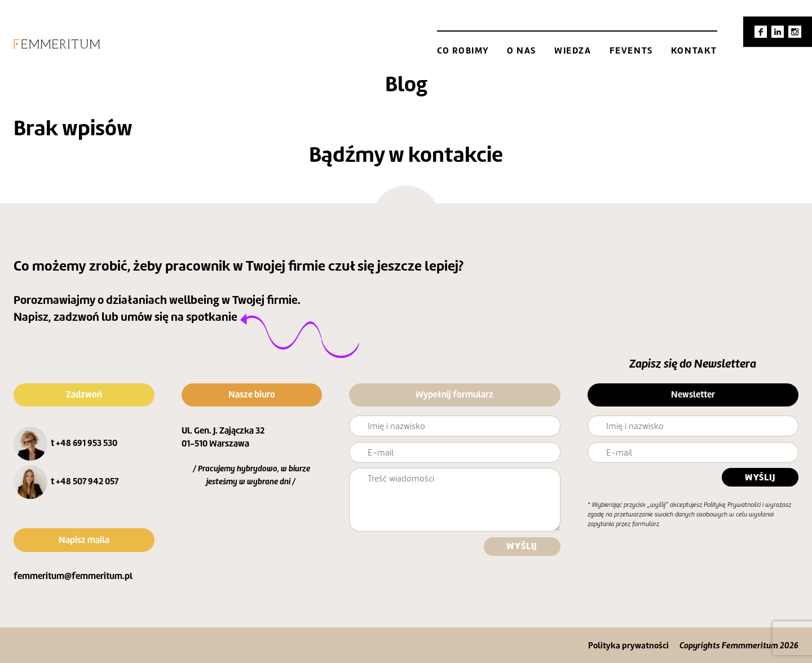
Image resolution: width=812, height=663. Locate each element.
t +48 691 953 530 (84, 443)
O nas (522, 50)
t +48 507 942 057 (85, 481)
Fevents (631, 50)
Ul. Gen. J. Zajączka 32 (223, 430)
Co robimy (463, 50)
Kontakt (694, 50)
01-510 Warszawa (215, 443)
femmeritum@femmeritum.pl (73, 576)
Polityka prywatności (628, 645)
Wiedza (573, 50)
